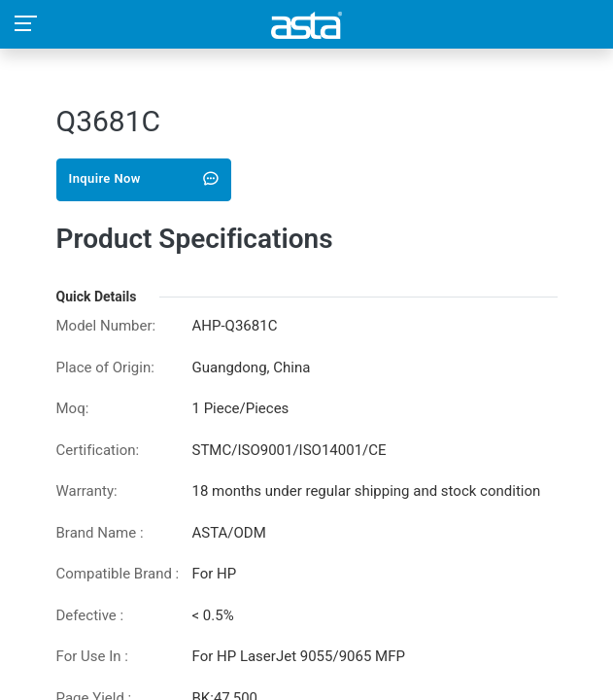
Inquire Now (144, 178)
